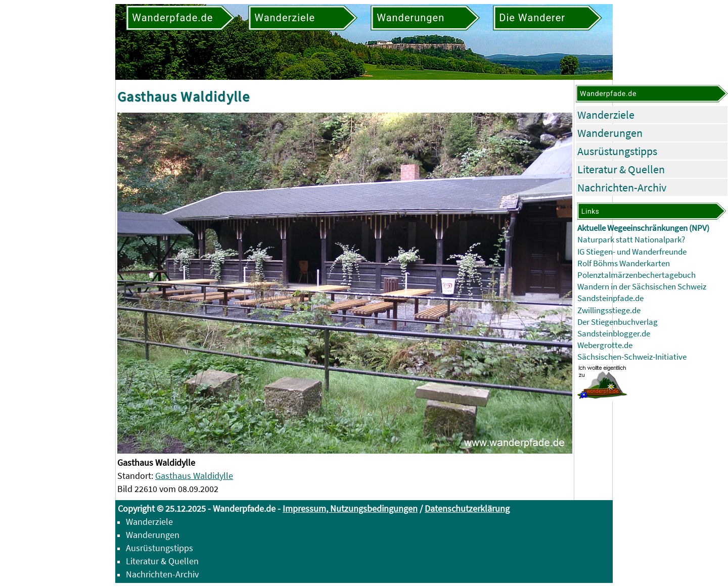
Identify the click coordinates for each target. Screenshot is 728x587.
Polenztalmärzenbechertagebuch (636, 275)
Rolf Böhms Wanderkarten (624, 263)
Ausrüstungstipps (617, 151)
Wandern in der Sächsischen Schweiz (642, 287)
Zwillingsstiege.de (609, 310)
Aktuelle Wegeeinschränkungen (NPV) (643, 228)
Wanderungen (610, 133)
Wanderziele (606, 115)
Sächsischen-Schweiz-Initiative (632, 357)
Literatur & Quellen (621, 169)
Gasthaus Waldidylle (194, 476)
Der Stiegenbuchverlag (618, 322)
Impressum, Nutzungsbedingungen (350, 508)
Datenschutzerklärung (467, 508)
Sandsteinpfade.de (610, 298)
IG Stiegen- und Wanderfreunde (632, 252)
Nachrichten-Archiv (622, 187)
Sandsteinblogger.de (614, 334)
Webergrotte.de (605, 345)
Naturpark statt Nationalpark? (631, 240)
